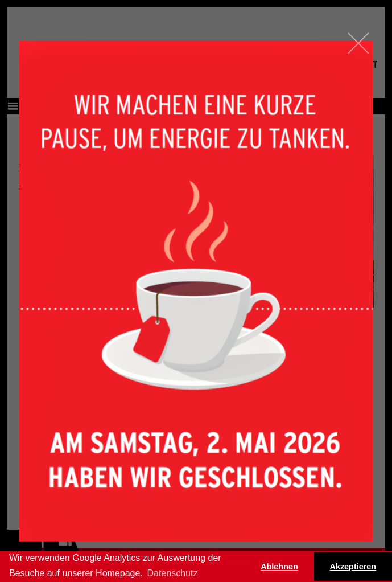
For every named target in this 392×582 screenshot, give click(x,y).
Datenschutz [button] (172, 573)
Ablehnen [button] (279, 567)
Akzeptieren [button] (353, 567)
